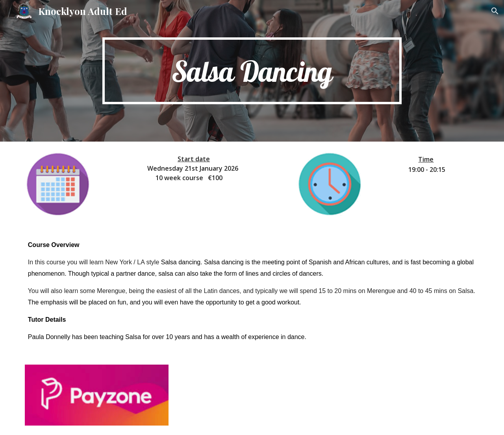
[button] (495, 11)
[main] (252, 71)
